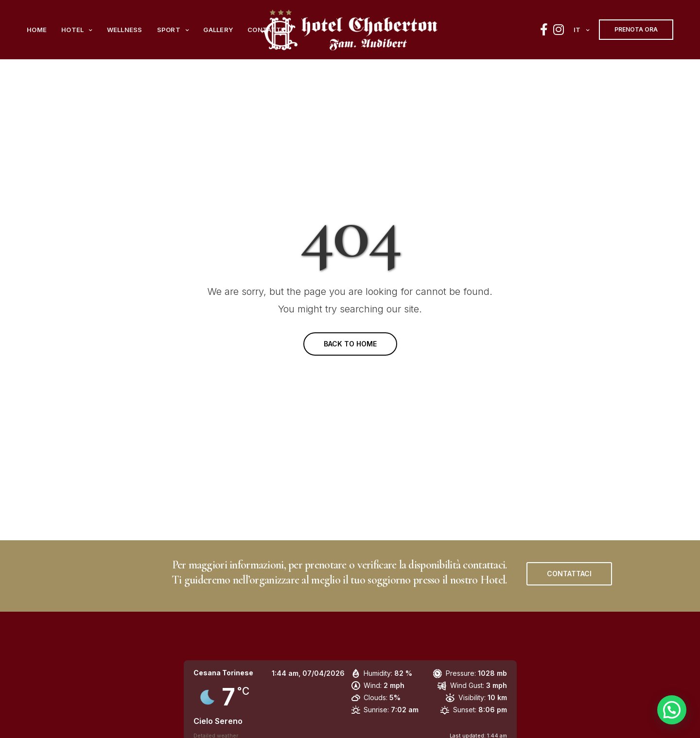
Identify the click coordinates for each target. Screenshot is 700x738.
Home (37, 30)
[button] (569, 574)
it (577, 30)
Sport (169, 30)
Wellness (125, 30)
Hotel (72, 30)
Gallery (218, 30)
